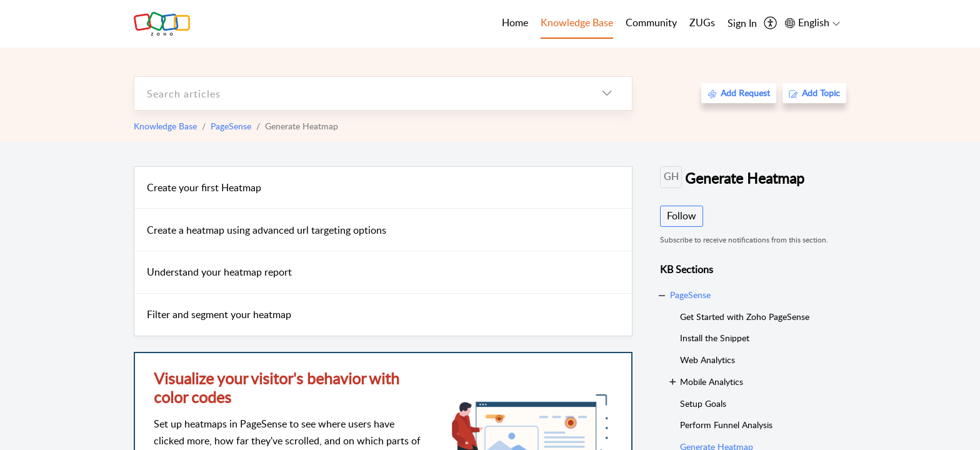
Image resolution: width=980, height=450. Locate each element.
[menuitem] (742, 24)
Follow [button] (682, 216)
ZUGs (702, 22)
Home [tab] (515, 22)
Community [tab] (651, 22)
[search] (358, 93)
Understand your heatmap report (219, 272)
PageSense (231, 126)
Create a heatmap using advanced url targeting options (267, 230)
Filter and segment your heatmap (219, 314)
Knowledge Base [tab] (577, 22)
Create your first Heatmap (204, 187)
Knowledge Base (165, 126)
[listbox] (607, 93)
